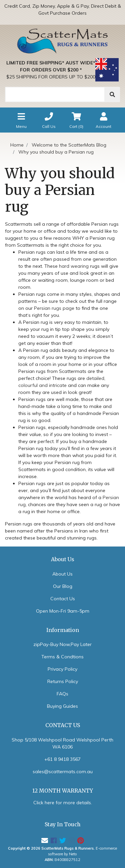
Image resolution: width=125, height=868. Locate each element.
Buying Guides (62, 706)
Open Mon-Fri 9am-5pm (63, 611)
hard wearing (74, 266)
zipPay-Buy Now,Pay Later (62, 644)
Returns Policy (63, 681)
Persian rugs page (54, 308)
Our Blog (63, 586)
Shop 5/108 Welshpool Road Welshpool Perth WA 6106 (62, 743)
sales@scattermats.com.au (63, 772)
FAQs (62, 694)
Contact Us (63, 599)
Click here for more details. (63, 803)
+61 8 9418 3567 (62, 759)
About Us (62, 574)
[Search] (55, 94)
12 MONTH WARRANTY (63, 791)
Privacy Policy (62, 669)
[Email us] (45, 840)
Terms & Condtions (62, 657)
